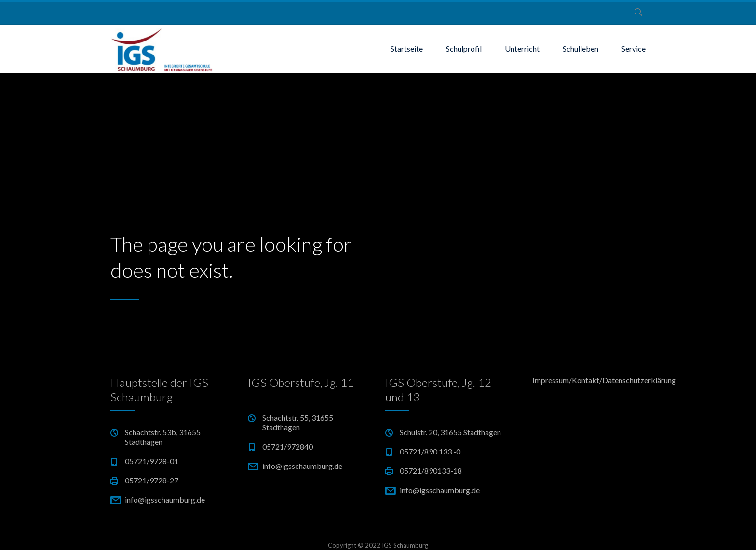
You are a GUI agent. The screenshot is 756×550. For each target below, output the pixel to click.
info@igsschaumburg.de (165, 500)
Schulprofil (464, 48)
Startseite (407, 48)
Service (634, 48)
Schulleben (580, 48)
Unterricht (522, 48)
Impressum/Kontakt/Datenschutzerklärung (589, 380)
